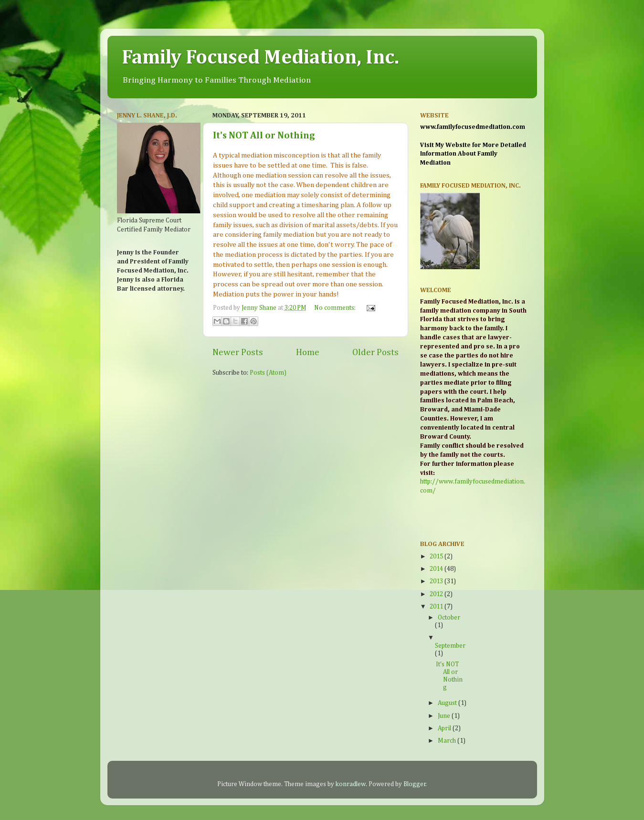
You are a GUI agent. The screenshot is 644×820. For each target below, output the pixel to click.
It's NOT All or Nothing (264, 136)
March (448, 741)
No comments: (336, 308)
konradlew (351, 784)
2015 (437, 557)
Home (308, 352)
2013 (437, 581)
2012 (437, 594)
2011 (437, 607)
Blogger (415, 784)
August (448, 703)
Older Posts (375, 352)
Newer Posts (238, 352)
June (445, 716)
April (445, 728)
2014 (437, 569)
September (450, 646)
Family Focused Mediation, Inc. (260, 58)
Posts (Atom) (268, 373)
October (449, 618)
